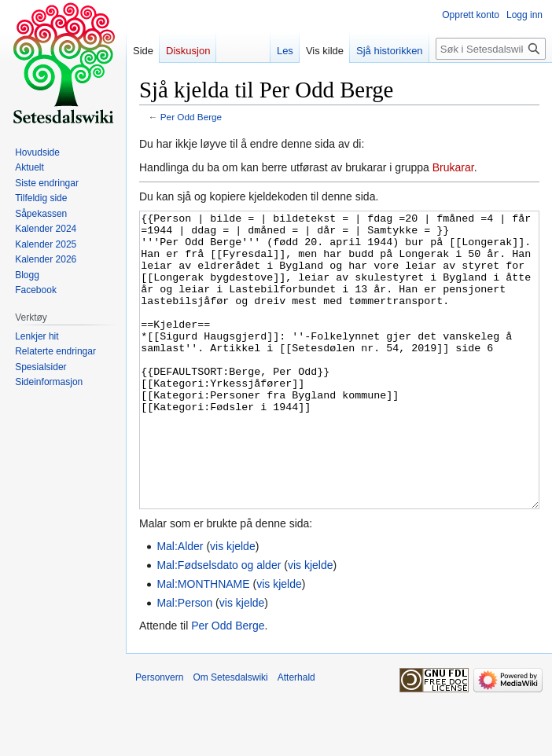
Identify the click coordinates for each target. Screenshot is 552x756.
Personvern (159, 736)
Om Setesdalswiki (230, 736)
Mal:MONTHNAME (203, 643)
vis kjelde (233, 605)
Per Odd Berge (191, 117)
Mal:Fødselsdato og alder (219, 624)
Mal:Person (184, 662)
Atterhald (296, 736)
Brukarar (453, 167)
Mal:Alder (180, 605)
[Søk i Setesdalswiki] (491, 49)
